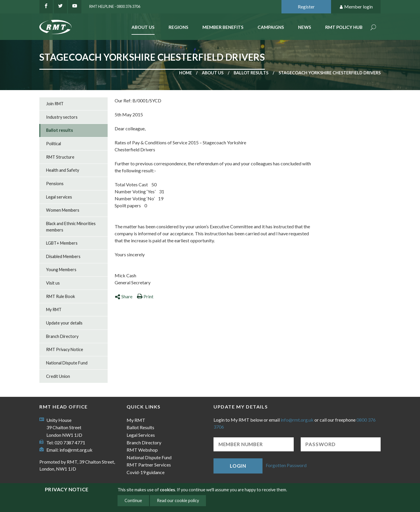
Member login (356, 7)
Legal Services (141, 435)
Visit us (53, 283)
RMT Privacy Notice (65, 349)
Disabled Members (63, 256)
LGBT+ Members (62, 243)
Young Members (61, 270)
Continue (133, 500)
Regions (178, 27)
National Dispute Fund (67, 363)
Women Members (63, 210)
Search (373, 28)
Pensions (55, 184)
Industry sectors (62, 117)
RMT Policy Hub (344, 27)
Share (124, 296)
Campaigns (271, 27)
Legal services (59, 197)
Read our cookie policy (178, 500)
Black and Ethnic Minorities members (71, 227)
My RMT (54, 310)
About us (213, 73)
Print (145, 296)
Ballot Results (140, 427)
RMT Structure (60, 157)
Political (54, 144)
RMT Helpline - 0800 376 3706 (115, 6)
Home (185, 73)
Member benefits (223, 27)
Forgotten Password (286, 465)
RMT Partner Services (149, 465)
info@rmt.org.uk (76, 450)
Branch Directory (62, 336)
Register (306, 7)
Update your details (64, 323)
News (305, 27)
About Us (143, 27)
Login (238, 466)
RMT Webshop (142, 450)
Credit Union (58, 376)
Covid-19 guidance (146, 472)
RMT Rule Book (61, 296)
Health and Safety (63, 170)
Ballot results (251, 73)
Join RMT (55, 104)
